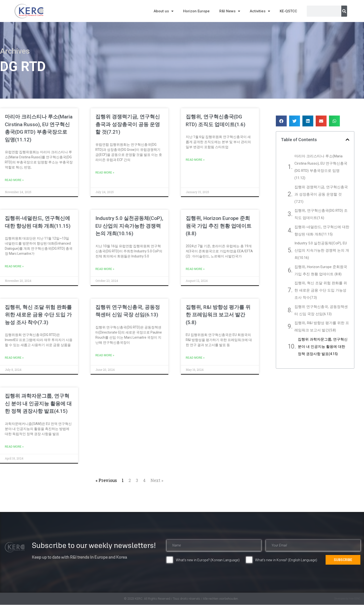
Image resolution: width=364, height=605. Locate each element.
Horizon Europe (196, 11)
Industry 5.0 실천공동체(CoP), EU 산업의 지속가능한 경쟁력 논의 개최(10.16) (129, 226)
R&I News (230, 11)
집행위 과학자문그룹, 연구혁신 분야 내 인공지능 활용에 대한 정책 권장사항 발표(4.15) (38, 404)
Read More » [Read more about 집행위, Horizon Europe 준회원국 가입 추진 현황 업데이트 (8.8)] (195, 269)
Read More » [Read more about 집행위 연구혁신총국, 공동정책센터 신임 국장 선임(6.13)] (105, 355)
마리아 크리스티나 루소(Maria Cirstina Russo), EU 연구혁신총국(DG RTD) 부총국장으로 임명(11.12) (321, 167)
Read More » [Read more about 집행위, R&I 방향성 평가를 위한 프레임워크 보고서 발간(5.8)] (195, 358)
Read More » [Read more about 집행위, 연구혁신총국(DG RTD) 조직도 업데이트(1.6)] (195, 160)
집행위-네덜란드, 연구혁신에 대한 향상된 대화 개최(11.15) (322, 231)
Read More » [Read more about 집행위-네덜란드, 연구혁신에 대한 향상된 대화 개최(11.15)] (14, 266)
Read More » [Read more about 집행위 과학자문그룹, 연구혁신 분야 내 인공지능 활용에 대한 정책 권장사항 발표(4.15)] (14, 447)
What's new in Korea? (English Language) (286, 560)
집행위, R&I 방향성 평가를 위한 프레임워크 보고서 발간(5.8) (218, 315)
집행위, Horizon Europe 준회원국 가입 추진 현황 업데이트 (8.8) (219, 226)
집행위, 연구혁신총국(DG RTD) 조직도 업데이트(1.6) (321, 214)
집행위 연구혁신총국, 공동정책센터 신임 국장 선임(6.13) (321, 310)
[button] (281, 121)
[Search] (344, 11)
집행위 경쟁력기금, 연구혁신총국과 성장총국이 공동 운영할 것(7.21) (128, 124)
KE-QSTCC (288, 11)
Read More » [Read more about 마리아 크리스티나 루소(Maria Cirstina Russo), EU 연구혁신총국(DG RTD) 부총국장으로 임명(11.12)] (14, 180)
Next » (157, 480)
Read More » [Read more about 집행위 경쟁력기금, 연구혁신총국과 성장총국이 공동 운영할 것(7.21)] (105, 173)
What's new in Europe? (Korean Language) (208, 560)
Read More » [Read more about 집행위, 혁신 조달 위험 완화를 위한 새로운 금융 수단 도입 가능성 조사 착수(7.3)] (14, 358)
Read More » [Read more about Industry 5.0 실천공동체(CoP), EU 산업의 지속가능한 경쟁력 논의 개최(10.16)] (105, 269)
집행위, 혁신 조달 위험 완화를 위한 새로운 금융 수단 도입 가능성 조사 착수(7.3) (38, 315)
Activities (260, 11)
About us (164, 11)
